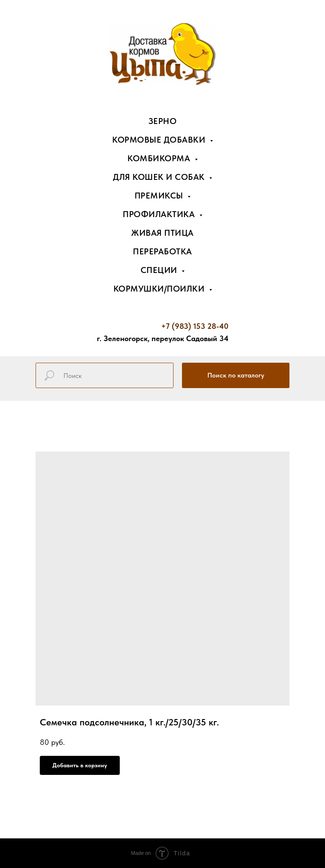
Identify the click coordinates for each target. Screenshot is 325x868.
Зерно (163, 121)
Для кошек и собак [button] (160, 177)
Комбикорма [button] (160, 158)
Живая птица (162, 233)
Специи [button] (160, 270)
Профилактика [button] (160, 214)
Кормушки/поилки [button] (160, 289)
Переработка (162, 251)
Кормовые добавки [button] (160, 140)
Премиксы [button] (160, 196)
